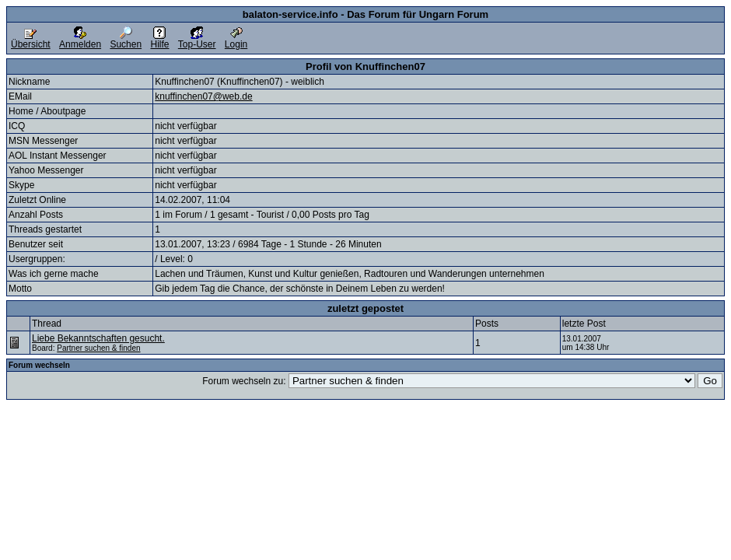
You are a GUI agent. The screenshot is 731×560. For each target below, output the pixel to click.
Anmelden (80, 40)
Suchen (126, 40)
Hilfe (159, 40)
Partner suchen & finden (98, 348)
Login (236, 40)
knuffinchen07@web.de (203, 96)
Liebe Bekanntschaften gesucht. (98, 338)
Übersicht (31, 40)
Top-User (197, 40)
